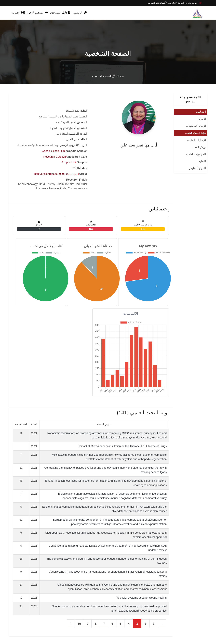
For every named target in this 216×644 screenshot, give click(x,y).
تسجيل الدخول (37, 13)
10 (79, 624)
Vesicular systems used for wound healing (142, 598)
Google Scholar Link (54, 151)
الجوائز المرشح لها (196, 126)
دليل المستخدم (60, 13)
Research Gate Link (55, 157)
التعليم (202, 161)
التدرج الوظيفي (197, 168)
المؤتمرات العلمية (196, 154)
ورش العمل (199, 147)
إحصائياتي (200, 112)
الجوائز (202, 119)
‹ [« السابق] (162, 624)
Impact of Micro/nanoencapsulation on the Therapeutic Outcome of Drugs (123, 446)
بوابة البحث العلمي (195, 133)
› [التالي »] (71, 624)
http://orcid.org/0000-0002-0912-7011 (57, 174)
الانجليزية (18, 13)
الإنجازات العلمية (196, 140)
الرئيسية (80, 13)
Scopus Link (69, 162)
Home (120, 76)
